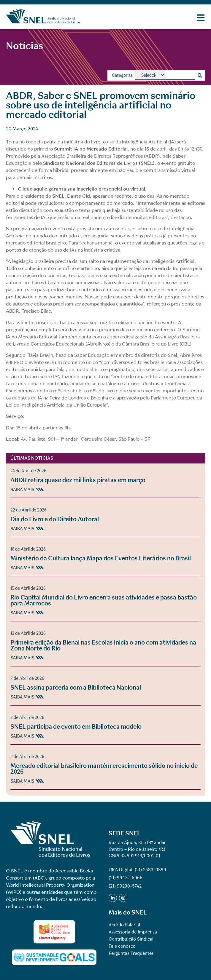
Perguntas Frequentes (131, 953)
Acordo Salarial (124, 925)
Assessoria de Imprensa (133, 932)
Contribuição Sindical (131, 939)
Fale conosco (122, 946)
